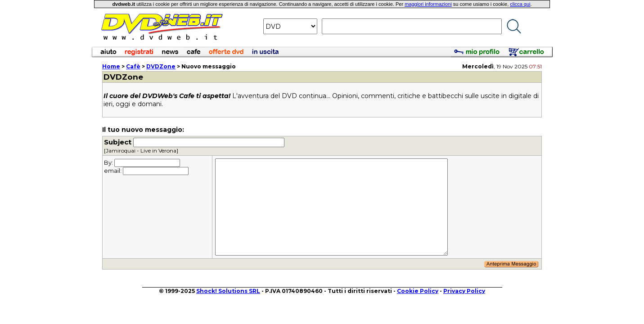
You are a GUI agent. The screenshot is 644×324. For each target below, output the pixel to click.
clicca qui (520, 4)
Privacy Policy (464, 291)
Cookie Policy (418, 291)
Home (111, 66)
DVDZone (161, 66)
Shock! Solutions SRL (228, 291)
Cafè (133, 66)
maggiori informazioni (428, 4)
